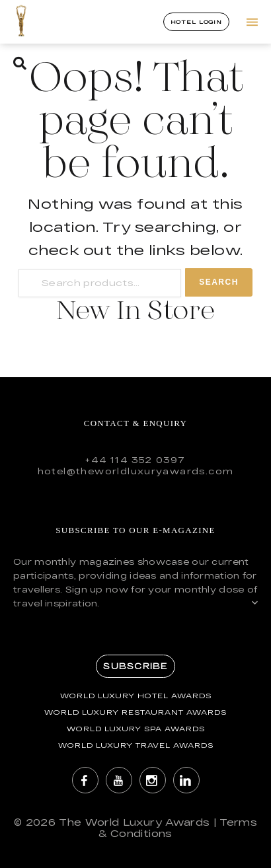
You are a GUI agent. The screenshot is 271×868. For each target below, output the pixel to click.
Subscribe (135, 666)
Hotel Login (196, 22)
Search (219, 282)
